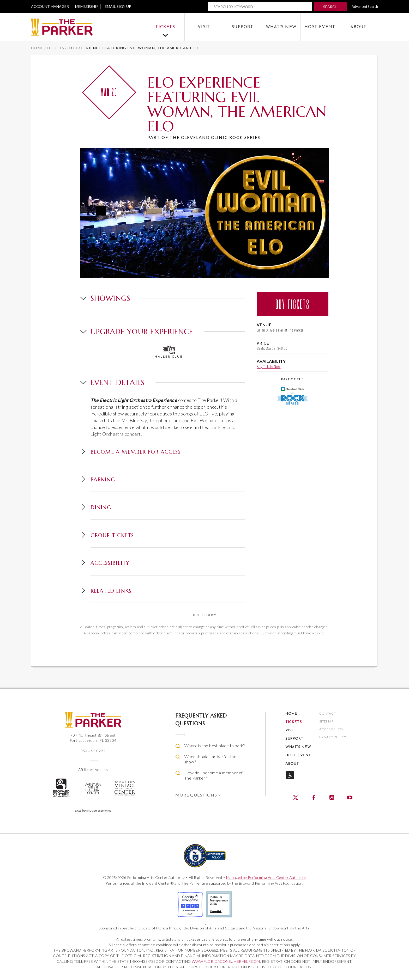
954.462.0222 (93, 751)
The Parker (88, 27)
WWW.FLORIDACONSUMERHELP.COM (226, 961)
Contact (328, 714)
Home (37, 48)
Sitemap (326, 722)
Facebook (314, 798)
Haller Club (169, 352)
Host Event (320, 27)
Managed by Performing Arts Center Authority (266, 877)
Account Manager (50, 6)
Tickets (165, 27)
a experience (93, 811)
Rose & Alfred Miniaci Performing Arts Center (125, 788)
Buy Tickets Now (269, 367)
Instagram (332, 798)
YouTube (350, 798)
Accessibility (331, 729)
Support (242, 27)
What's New (281, 27)
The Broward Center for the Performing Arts (61, 788)
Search (330, 7)
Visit (204, 27)
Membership (87, 6)
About (358, 27)
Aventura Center (93, 789)
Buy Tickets (293, 304)
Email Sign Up (118, 6)
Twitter (296, 798)
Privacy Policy (333, 737)
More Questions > (198, 795)
